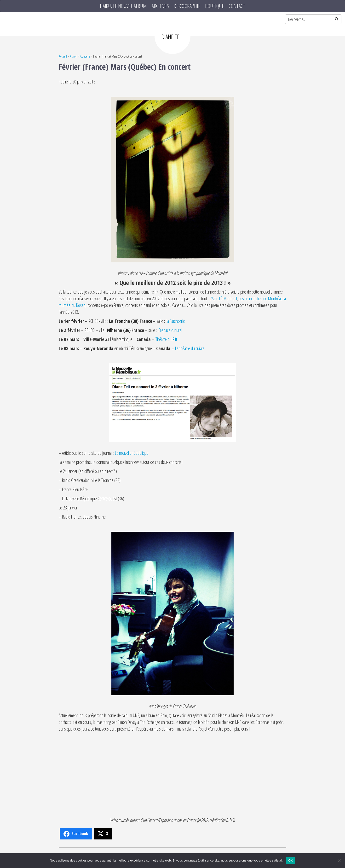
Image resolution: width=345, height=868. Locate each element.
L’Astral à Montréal (223, 298)
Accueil (63, 56)
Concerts (85, 56)
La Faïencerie (175, 321)
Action (74, 56)
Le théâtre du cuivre (190, 348)
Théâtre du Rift (166, 339)
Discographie (187, 6)
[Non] (339, 861)
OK (290, 860)
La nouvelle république (132, 453)
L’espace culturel (170, 330)
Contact (237, 6)
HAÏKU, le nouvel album (123, 6)
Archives (160, 6)
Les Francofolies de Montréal (260, 298)
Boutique (215, 6)
